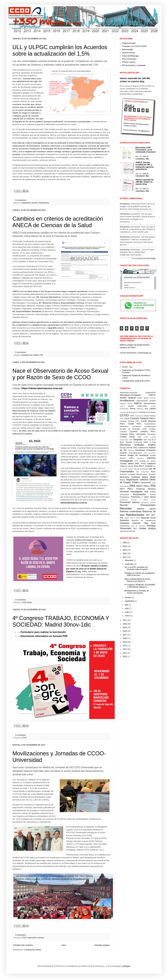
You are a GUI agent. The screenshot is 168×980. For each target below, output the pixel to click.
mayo (127, 612)
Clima (122, 419)
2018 (125, 631)
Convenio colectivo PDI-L (143, 432)
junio (127, 608)
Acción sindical (128, 398)
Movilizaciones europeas (146, 474)
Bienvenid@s (128, 50)
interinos (151, 458)
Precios (153, 495)
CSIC (139, 437)
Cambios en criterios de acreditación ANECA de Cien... (140, 574)
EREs (135, 448)
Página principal (129, 43)
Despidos (138, 440)
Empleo (152, 445)
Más (148, 159)
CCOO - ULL (127, 367)
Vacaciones (124, 531)
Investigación (126, 461)
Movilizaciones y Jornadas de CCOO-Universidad (137, 592)
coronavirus (141, 434)
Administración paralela (146, 401)
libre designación (142, 472)
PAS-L (147, 486)
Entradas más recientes (23, 945)
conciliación (137, 426)
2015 (125, 642)
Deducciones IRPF (126, 440)
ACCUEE (152, 398)
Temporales (126, 528)
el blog (153, 442)
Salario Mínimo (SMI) (132, 518)
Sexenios (124, 520)
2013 (125, 649)
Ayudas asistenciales (138, 406)
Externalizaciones (135, 453)
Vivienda (132, 531)
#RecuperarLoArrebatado (130, 395)
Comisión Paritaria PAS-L (143, 418)
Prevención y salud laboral (143, 497)
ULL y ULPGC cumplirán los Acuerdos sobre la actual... (137, 568)
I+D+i (131, 458)
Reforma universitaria (131, 511)
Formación (152, 453)
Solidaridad (124, 523)
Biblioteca (140, 409)
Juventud (149, 466)
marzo (127, 616)
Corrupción (151, 434)
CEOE (132, 416)
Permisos (152, 489)
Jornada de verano (147, 461)
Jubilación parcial (126, 466)
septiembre (129, 601)
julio (127, 605)
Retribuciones (44, 203)
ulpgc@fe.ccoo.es (56, 328)
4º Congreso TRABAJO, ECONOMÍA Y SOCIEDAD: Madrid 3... (140, 586)
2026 (125, 543)
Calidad (152, 409)
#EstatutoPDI (151, 393)
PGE (146, 492)
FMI (145, 453)
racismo (153, 503)
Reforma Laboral (146, 509)
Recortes (126, 508)
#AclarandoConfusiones (129, 393)
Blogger (127, 966)
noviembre (129, 564)
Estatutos (131, 450)
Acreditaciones (27, 355)
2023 (125, 554)
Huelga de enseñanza (138, 455)
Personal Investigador (131, 492)
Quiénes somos (129, 53)
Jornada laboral (127, 464)
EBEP (146, 442)
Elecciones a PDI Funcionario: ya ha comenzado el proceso (146, 150)
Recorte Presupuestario (138, 505)
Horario (123, 455)
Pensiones (141, 489)
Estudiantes (140, 450)
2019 (125, 627)
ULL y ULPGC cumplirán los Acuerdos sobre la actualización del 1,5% (60, 50)
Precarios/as (139, 494)
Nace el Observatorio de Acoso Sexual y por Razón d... (137, 580)
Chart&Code (139, 416)
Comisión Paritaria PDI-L (130, 421)
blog (146, 409)
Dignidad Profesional (134, 442)
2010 (125, 657)
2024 (125, 550)
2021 (125, 620)
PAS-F (139, 486)
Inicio (64, 945)
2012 (125, 653)
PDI (42, 355)
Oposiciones (146, 483)
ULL (135, 529)
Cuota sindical (150, 437)
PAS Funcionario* (129, 59)
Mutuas (122, 480)
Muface (145, 477)
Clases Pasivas (150, 416)
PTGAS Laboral (129, 62)
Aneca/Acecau (150, 403)
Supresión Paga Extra (144, 523)
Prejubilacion (125, 497)
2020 (125, 624)
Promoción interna (129, 502)
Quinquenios (145, 503)
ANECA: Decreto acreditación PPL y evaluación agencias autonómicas (145, 166)
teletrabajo (151, 526)
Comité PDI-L (135, 424)
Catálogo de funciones (147, 412)
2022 (125, 557)
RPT (148, 515)
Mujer (30, 602)
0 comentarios (21, 200)
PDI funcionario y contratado (134, 65)
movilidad (132, 474)
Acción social (143, 398)
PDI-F (122, 489)
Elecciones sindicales (132, 445)
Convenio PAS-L (127, 434)
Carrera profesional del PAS (129, 412)
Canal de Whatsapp (130, 56)
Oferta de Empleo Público (138, 481)
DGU (145, 440)
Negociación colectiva (30, 203)
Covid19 (123, 437)
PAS (132, 486)
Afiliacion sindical (126, 404)
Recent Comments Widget (146, 259)
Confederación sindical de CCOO (136, 381)
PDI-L (130, 489)
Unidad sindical (147, 528)
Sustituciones (125, 526)
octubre (128, 598)
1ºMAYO (152, 395)
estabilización (143, 448)
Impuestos (140, 458)
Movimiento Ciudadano (130, 477)
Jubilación (151, 464)
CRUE (132, 437)
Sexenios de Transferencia (144, 520)
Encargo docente (126, 448)
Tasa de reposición (138, 526)
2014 (125, 646)
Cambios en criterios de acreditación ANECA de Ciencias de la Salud (58, 222)
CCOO (24, 602)
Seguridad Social (148, 518)
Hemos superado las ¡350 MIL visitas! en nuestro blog (145, 182)
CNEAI (127, 419)
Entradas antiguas (102, 945)
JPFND (143, 464)
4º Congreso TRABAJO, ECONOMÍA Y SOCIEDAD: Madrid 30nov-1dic (61, 621)
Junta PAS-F (139, 466)
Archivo (122, 406)
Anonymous (125, 204)
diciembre (129, 560)
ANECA (36, 355)
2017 (125, 635)
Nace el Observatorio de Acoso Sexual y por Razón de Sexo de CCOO (60, 374)
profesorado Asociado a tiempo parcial (138, 500)
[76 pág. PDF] (87, 569)
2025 (125, 546)
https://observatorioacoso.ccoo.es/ (42, 388)
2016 (125, 638)
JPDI (137, 464)
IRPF (136, 461)
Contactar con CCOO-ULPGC (134, 46)
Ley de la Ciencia (141, 469)
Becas (133, 409)
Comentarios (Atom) (33, 950)
